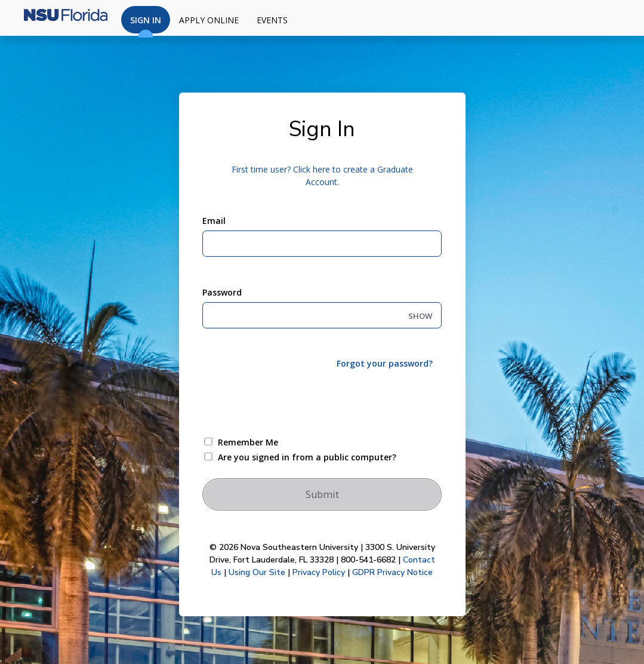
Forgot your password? (385, 363)
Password (222, 292)
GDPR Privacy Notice (392, 572)
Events (272, 20)
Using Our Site (257, 572)
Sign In (146, 24)
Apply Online (209, 20)
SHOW (420, 316)
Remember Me (248, 442)
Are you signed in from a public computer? (307, 457)
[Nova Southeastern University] (60, 18)
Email (214, 221)
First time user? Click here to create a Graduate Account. (322, 176)
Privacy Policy (319, 572)
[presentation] (293, 402)
